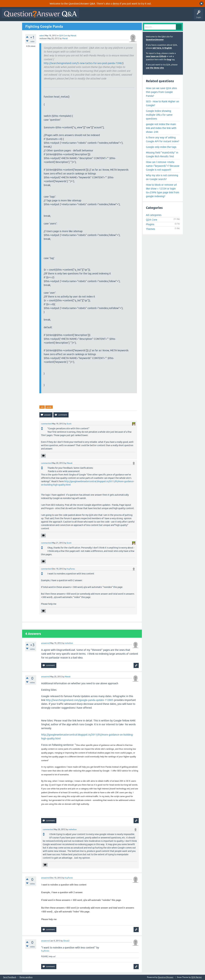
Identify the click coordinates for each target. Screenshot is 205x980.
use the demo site (155, 68)
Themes (150, 229)
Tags (135, 16)
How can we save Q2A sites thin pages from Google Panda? (161, 92)
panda (49, 407)
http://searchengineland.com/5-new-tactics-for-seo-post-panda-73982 (83, 63)
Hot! (110, 16)
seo (42, 407)
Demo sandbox (26, 977)
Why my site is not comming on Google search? (162, 177)
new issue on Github (156, 56)
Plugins (150, 224)
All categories (154, 215)
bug (169, 60)
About (179, 16)
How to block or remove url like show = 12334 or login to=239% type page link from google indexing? (163, 190)
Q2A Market (197, 977)
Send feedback (10, 977)
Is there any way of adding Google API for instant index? (162, 139)
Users (145, 16)
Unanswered (122, 16)
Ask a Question (158, 16)
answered (45, 643)
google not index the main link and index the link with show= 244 (161, 128)
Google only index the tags (161, 147)
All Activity (86, 16)
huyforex (45, 951)
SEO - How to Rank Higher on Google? (162, 103)
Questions (99, 16)
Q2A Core (63, 36)
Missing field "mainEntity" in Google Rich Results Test (162, 154)
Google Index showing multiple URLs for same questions (159, 115)
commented (46, 424)
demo (116, 4)
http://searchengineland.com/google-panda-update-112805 (80, 700)
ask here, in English (162, 48)
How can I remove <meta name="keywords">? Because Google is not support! (163, 166)
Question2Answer (155, 40)
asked (42, 36)
